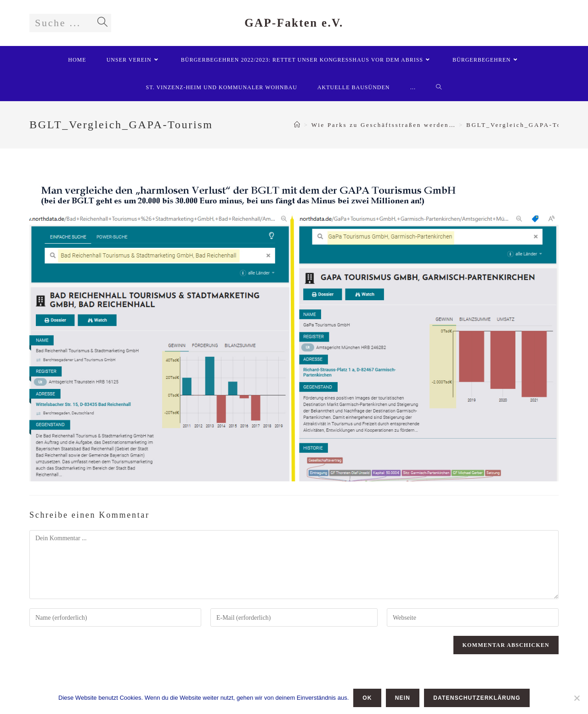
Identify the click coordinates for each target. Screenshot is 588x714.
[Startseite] (298, 125)
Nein (403, 698)
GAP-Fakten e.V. (294, 23)
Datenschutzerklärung (477, 698)
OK (367, 698)
